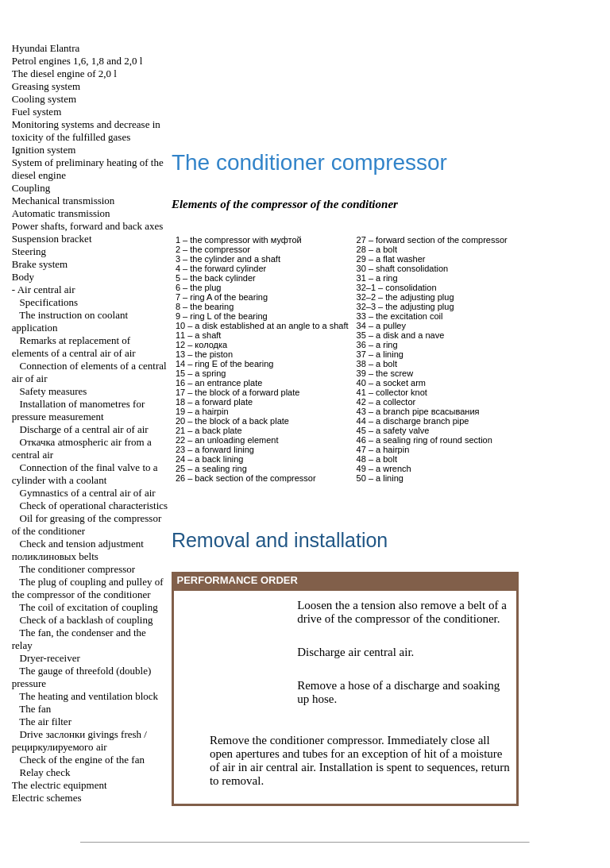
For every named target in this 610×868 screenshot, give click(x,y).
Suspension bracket (52, 239)
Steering (29, 251)
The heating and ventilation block (89, 696)
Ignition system (44, 150)
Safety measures (54, 391)
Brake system (40, 264)
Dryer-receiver (50, 658)
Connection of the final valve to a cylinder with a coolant (85, 474)
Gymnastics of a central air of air (88, 493)
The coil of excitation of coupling (88, 607)
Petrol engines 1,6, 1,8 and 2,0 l (77, 61)
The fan (35, 709)
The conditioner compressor (77, 569)
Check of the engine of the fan (82, 760)
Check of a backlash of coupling (87, 620)
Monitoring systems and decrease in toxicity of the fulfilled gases (86, 131)
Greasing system (46, 86)
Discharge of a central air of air (84, 429)
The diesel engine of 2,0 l (64, 73)
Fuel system (37, 112)
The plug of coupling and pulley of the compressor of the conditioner (88, 588)
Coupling (31, 188)
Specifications (49, 302)
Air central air (46, 289)
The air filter (45, 721)
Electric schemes (47, 798)
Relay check (45, 772)
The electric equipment (60, 785)
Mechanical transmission (64, 201)
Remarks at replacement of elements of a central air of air (74, 347)
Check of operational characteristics (94, 505)
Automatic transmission (61, 213)
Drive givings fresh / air (79, 741)
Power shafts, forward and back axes (88, 226)
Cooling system (44, 99)
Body (23, 277)
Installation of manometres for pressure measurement (79, 410)
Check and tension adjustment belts (78, 550)
